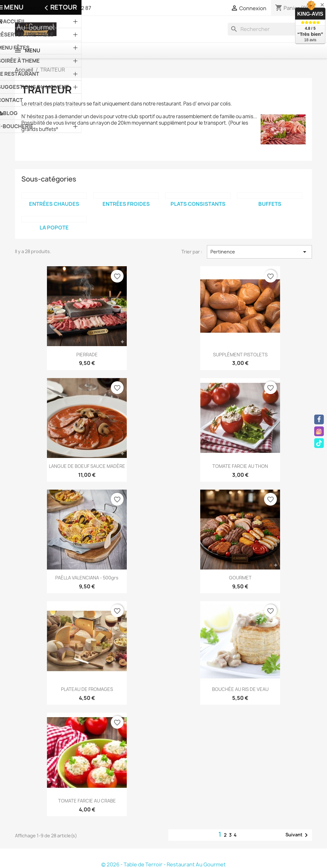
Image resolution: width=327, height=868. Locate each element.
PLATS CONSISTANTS (198, 204)
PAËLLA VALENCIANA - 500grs (87, 578)
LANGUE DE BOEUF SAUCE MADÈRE (87, 466)
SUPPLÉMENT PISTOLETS (240, 355)
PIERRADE (87, 355)
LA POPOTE (54, 228)
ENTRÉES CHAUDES (54, 204)
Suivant (298, 835)
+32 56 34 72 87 (72, 8)
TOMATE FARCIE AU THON (240, 466)
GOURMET (240, 578)
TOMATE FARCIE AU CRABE (87, 801)
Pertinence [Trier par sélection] (259, 252)
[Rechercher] (270, 29)
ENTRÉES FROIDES (126, 204)
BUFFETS (270, 204)
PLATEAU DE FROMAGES (87, 689)
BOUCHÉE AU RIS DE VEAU (240, 689)
